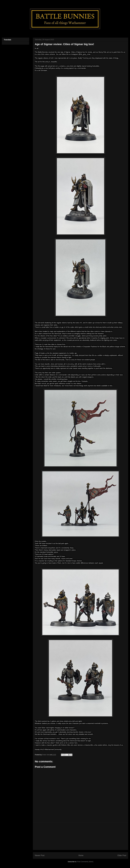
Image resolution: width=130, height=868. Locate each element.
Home (81, 855)
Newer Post (40, 855)
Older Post (122, 855)
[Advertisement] (81, 836)
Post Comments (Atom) (85, 862)
